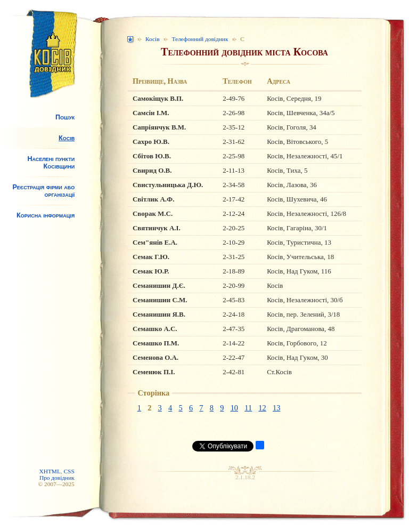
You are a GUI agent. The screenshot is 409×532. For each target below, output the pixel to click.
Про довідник (57, 478)
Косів (67, 138)
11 (248, 408)
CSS (69, 471)
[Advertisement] (45, 312)
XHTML (50, 471)
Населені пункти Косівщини (51, 163)
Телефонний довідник (200, 39)
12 (262, 408)
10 (234, 408)
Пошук (65, 117)
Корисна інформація (46, 215)
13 (276, 408)
